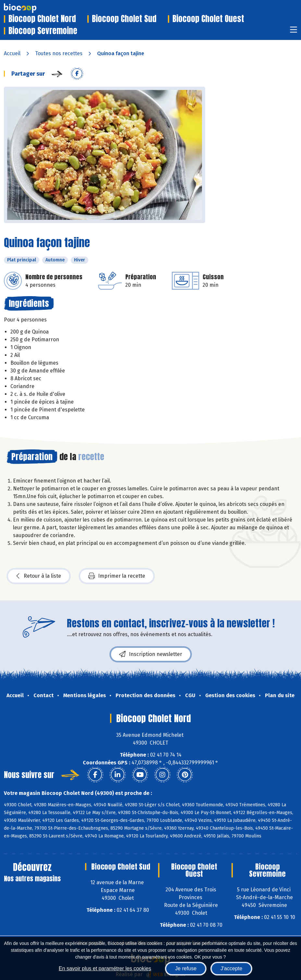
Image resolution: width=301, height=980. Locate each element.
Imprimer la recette (117, 576)
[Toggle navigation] (294, 32)
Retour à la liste (39, 576)
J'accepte (231, 968)
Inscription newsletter (151, 654)
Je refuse (186, 968)
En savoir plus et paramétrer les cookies (105, 968)
